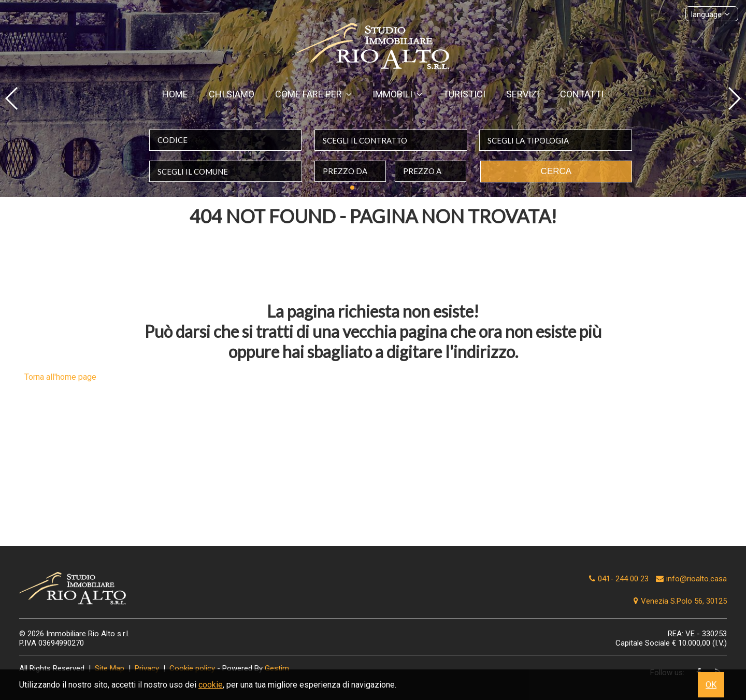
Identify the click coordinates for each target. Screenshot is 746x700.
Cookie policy (192, 668)
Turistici (464, 94)
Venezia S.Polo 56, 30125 (679, 601)
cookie (211, 685)
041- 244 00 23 (623, 579)
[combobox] (391, 140)
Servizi (523, 94)
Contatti (582, 94)
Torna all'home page (60, 377)
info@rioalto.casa (697, 579)
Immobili (397, 94)
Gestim (277, 668)
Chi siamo (232, 94)
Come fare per (313, 94)
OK (711, 685)
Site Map (110, 668)
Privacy (147, 668)
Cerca (556, 171)
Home (175, 94)
